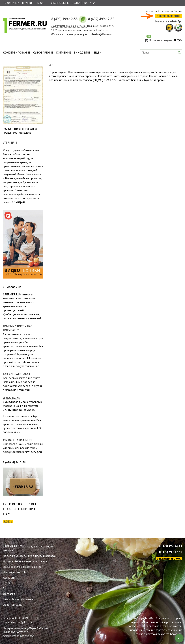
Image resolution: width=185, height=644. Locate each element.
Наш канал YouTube (15, 572)
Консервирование (17, 52)
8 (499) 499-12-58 (171, 552)
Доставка (89, 3)
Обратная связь (59, 3)
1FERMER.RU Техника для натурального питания (28, 548)
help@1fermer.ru (13, 452)
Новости (42, 3)
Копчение (64, 52)
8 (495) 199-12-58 (171, 546)
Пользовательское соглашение (22, 567)
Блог (6, 588)
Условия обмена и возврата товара (25, 561)
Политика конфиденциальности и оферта (29, 556)
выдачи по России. (69, 26)
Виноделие (82, 52)
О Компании (12, 3)
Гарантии (28, 3)
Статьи (76, 3)
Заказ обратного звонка (18, 599)
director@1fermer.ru (24, 622)
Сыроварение (43, 52)
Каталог (8, 583)
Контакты (9, 577)
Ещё (97, 52)
